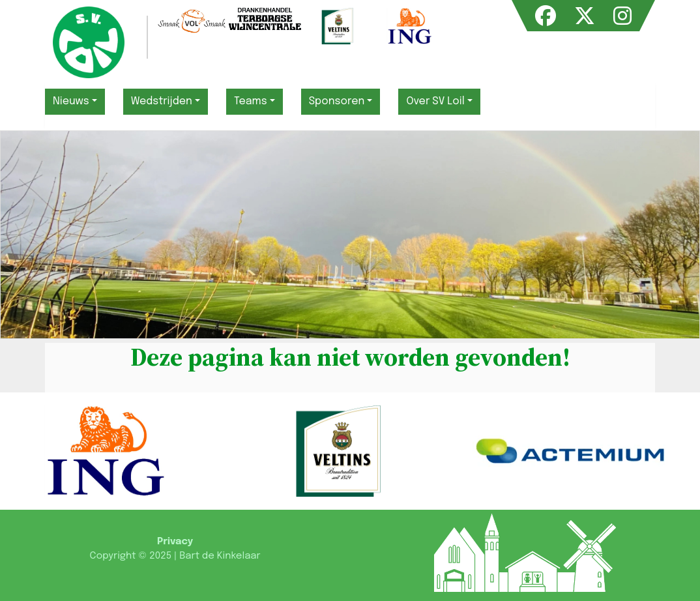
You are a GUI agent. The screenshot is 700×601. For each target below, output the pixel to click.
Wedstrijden (162, 101)
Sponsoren (337, 101)
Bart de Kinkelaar (220, 556)
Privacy (175, 542)
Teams (251, 101)
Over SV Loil (435, 101)
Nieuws (71, 101)
